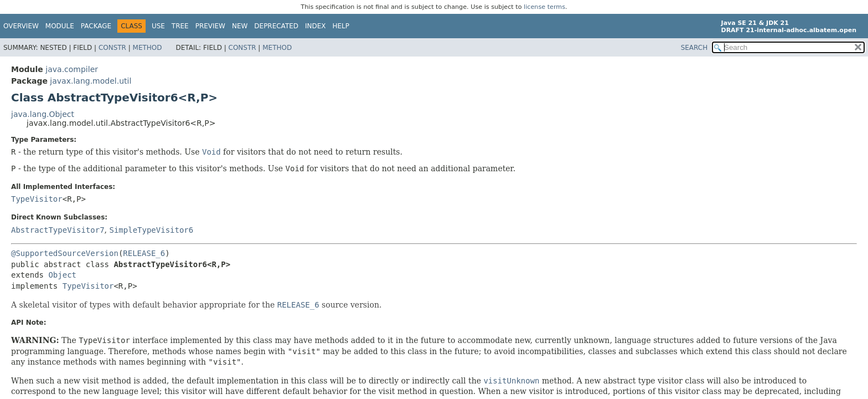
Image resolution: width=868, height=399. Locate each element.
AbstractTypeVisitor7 (58, 230)
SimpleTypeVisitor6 (151, 230)
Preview (210, 26)
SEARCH (694, 48)
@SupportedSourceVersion (65, 253)
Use (158, 26)
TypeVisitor (37, 199)
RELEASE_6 (144, 253)
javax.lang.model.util (91, 81)
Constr (112, 48)
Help (341, 26)
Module (60, 26)
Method (148, 48)
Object (62, 275)
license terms (544, 7)
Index (316, 26)
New (240, 26)
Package (96, 26)
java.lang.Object (43, 114)
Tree (180, 26)
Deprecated (276, 26)
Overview (21, 26)
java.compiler (72, 69)
